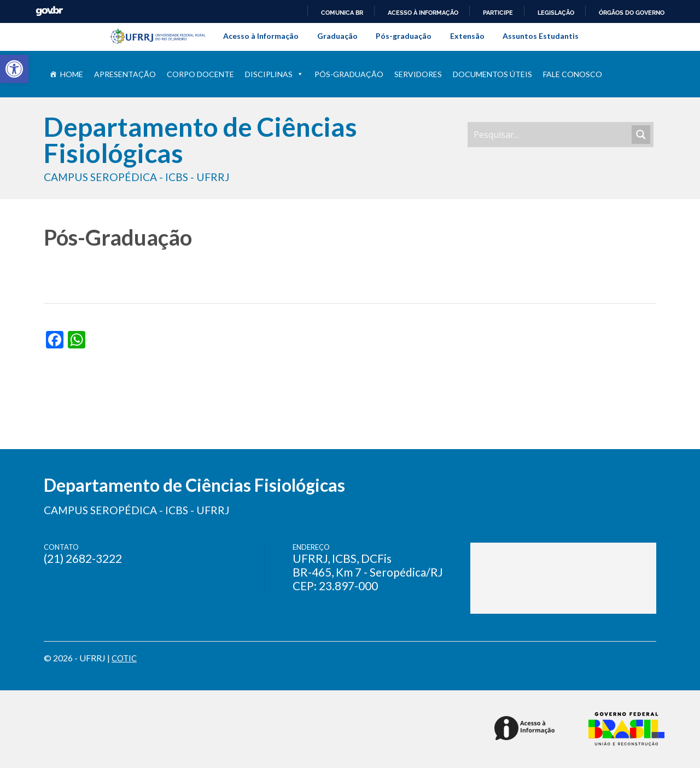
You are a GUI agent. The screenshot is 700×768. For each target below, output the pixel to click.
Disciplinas (274, 74)
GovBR (49, 11)
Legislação (556, 13)
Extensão (467, 36)
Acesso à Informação (261, 36)
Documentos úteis (492, 74)
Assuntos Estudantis (541, 36)
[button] (14, 69)
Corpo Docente (200, 74)
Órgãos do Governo (632, 13)
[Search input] (551, 135)
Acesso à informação (423, 13)
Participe (498, 13)
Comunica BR (342, 13)
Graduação (337, 36)
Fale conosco (573, 74)
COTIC (125, 658)
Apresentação (125, 74)
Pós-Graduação (349, 74)
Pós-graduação (404, 36)
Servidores (418, 74)
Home (72, 74)
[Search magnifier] (641, 135)
